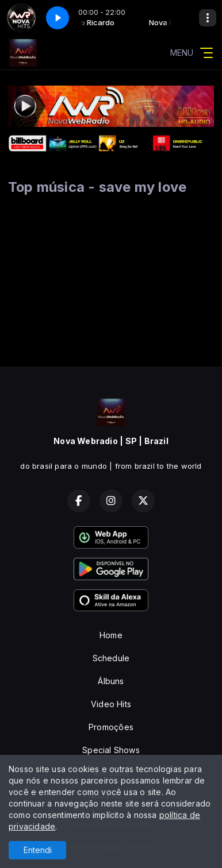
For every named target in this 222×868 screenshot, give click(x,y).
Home (111, 635)
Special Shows (111, 750)
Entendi (38, 850)
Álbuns (111, 681)
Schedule (111, 658)
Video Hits (111, 704)
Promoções (111, 727)
